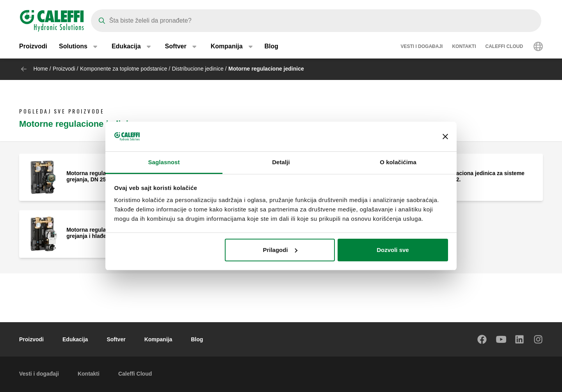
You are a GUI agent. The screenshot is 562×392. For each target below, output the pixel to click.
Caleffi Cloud (504, 47)
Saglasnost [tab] (164, 162)
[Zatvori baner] (445, 137)
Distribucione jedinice (198, 69)
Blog (272, 47)
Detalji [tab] (281, 162)
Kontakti (464, 47)
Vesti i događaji (421, 47)
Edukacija (75, 339)
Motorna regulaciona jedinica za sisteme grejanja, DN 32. (472, 176)
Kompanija (158, 339)
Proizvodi (33, 47)
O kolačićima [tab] (398, 162)
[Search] (316, 21)
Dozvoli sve (393, 250)
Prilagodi (280, 250)
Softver (116, 339)
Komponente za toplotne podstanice (124, 69)
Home (40, 69)
